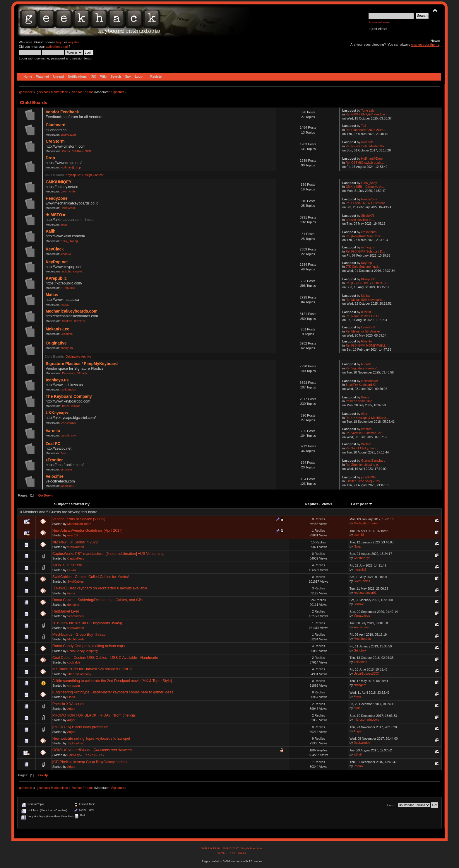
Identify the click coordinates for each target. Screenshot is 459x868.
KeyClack (55, 249)
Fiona (71, 593)
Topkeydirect (76, 743)
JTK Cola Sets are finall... (363, 267)
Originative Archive (78, 357)
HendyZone (57, 198)
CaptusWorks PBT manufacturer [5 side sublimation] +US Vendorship (108, 554)
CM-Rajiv (78, 151)
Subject (61, 504)
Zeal (63, 453)
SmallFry (73, 755)
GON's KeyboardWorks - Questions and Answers (92, 750)
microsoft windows (366, 719)
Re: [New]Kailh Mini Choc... (365, 236)
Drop (50, 158)
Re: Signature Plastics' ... (363, 368)
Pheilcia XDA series (68, 704)
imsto (64, 225)
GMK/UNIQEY (59, 182)
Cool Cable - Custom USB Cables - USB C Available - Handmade (105, 658)
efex (364, 414)
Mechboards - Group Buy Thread (79, 635)
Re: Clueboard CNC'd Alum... (366, 130)
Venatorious (76, 616)
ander (358, 708)
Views (327, 504)
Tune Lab (367, 110)
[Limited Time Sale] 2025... (364, 481)
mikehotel (368, 142)
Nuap (357, 546)
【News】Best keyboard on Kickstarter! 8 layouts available (100, 588)
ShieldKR (368, 216)
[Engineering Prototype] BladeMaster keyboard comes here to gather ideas (113, 692)
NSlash (366, 364)
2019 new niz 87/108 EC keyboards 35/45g (87, 623)
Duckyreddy (362, 743)
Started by (80, 504)
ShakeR (67, 321)
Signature (118, 92)
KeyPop (78, 271)
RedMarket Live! (66, 611)
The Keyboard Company (69, 397)
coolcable (74, 662)
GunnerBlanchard (373, 461)
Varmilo (53, 431)
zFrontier (54, 460)
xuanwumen (76, 547)
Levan (72, 570)
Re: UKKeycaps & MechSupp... (367, 418)
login (60, 42)
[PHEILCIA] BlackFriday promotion (80, 727)
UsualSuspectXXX (366, 673)
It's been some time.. (360, 401)
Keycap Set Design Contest (85, 175)
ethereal (367, 429)
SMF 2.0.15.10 (211, 848)
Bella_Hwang (69, 241)
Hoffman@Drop (71, 167)
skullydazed (68, 135)
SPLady (82, 373)
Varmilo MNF (69, 435)
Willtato (366, 444)
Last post (362, 504)
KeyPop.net (57, 262)
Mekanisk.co (58, 329)
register (73, 42)
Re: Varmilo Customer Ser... (365, 433)
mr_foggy (368, 247)
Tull (363, 126)
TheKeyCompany (79, 674)
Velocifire (55, 476)
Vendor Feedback (62, 112)
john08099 (67, 486)
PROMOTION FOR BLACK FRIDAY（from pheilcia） (95, 715)
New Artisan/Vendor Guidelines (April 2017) (88, 531)
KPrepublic (56, 278)
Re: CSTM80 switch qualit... (365, 163)
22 (101, 755)
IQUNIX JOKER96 (67, 565)
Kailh (51, 231)
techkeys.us (57, 380)
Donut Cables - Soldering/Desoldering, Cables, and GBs (98, 600)
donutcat (73, 605)
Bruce (66, 406)
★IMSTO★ (56, 215)
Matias (52, 295)
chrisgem (74, 685)
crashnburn (369, 232)
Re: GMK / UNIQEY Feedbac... (367, 114)
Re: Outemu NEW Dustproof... (366, 203)
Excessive (69, 373)
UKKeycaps (57, 413)
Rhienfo (367, 341)
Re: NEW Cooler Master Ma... (366, 146)
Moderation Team (79, 524)
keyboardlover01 (365, 593)
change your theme (425, 45)
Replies (311, 504)
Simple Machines (251, 848)
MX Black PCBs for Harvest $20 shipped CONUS (92, 669)
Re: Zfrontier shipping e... (363, 465)
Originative (56, 343)
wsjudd (76, 406)
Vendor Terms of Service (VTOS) (79, 519)
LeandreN (67, 334)
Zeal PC (53, 444)
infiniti (358, 754)
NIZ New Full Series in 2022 (75, 542)
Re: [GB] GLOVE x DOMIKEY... (367, 283)
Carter (66, 151)
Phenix (358, 766)
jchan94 (66, 254)
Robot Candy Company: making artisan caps (89, 646)
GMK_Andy (68, 191)
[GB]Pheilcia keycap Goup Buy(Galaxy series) (90, 762)
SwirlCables (76, 581)
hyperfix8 (360, 569)
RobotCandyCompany (83, 651)
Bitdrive (359, 604)
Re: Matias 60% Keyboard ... (365, 300)
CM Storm (55, 141)
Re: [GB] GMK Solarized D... (365, 251)
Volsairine (360, 662)
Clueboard (56, 125)
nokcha (67, 271)
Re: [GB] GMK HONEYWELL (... (368, 345)
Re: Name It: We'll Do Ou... (364, 316)
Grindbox (360, 650)
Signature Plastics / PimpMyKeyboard (82, 364)
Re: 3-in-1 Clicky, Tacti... (362, 448)
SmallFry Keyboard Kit (361, 385)
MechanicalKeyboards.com (72, 311)
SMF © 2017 (230, 848)
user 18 (72, 535)
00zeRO (79, 321)
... (98, 755)
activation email (57, 47)
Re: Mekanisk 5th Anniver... (364, 331)
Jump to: (392, 805)
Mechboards (76, 639)
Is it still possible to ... (360, 220)
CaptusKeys (76, 558)
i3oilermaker (68, 389)
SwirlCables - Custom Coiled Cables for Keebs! (91, 577)
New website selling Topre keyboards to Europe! (91, 739)
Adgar (71, 709)
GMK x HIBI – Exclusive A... (365, 187)
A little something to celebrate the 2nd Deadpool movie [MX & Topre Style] (112, 681)
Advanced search (380, 22)
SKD (88, 151)
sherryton (67, 348)
